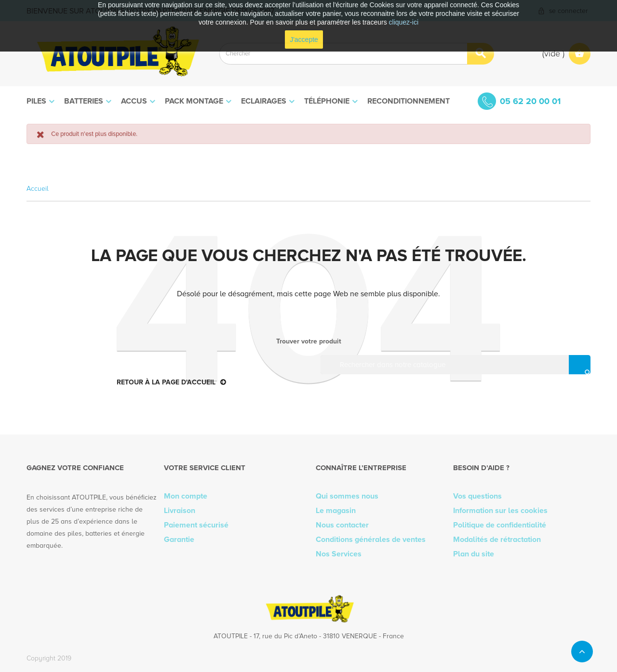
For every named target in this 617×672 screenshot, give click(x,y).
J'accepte (304, 40)
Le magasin (336, 511)
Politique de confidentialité (500, 525)
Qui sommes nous (347, 496)
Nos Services (339, 554)
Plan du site (474, 554)
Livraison (180, 511)
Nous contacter (342, 525)
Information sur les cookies (500, 511)
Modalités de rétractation (497, 540)
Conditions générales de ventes (371, 540)
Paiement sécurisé (196, 525)
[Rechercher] (458, 365)
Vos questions (477, 496)
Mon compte (186, 496)
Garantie (179, 540)
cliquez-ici (404, 22)
